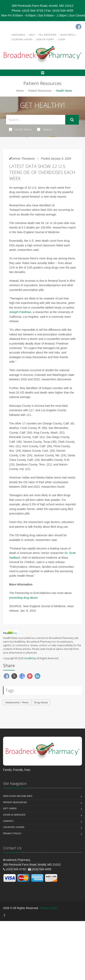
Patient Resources (40, 91)
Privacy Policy (12, 833)
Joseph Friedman (20, 312)
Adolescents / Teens (17, 702)
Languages (18, 35)
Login (62, 39)
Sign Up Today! (45, 39)
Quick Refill (68, 35)
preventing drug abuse (23, 598)
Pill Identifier (47, 35)
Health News (20, 129)
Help (32, 35)
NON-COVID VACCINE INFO (18, 796)
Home (20, 91)
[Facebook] (78, 27)
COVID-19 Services (14, 815)
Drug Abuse (41, 702)
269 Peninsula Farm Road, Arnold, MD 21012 (42, 6)
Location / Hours (22, 39)
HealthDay (30, 658)
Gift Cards (10, 808)
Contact (8, 821)
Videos (45, 129)
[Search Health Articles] (36, 120)
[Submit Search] (72, 120)
